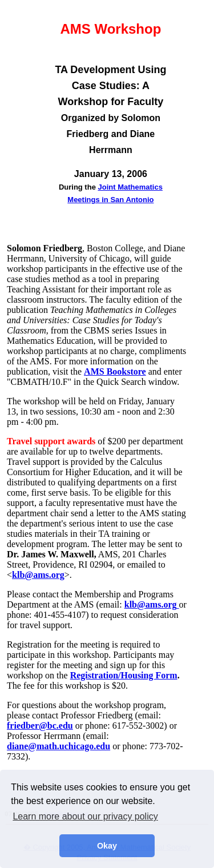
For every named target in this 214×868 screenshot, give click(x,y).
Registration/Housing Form (124, 675)
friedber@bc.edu (40, 726)
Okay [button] (107, 846)
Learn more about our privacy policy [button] (85, 816)
